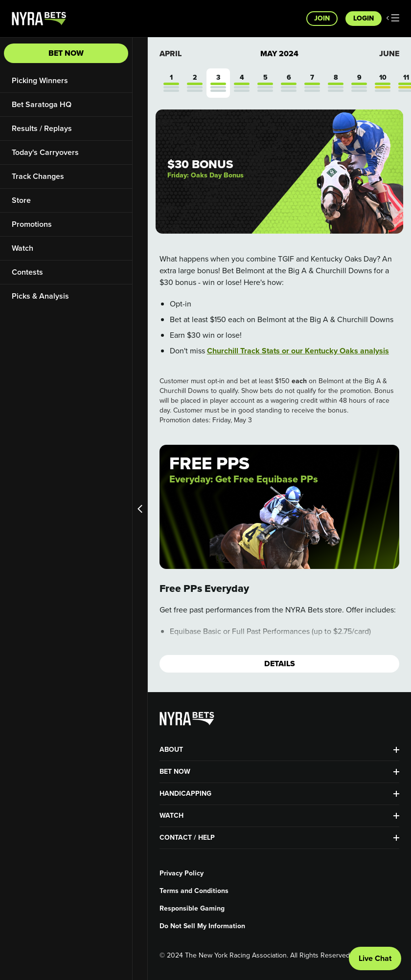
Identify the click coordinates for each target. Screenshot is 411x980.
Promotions (32, 224)
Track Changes (38, 176)
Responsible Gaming (192, 909)
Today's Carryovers (45, 152)
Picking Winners (40, 80)
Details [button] (280, 664)
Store (21, 200)
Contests (27, 272)
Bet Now (66, 53)
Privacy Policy (182, 873)
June (389, 54)
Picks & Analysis (40, 296)
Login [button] (364, 18)
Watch (23, 248)
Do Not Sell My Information (202, 926)
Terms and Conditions (194, 891)
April (171, 54)
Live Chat (375, 958)
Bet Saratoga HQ (42, 104)
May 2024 (279, 54)
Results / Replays (42, 128)
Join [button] (322, 18)
